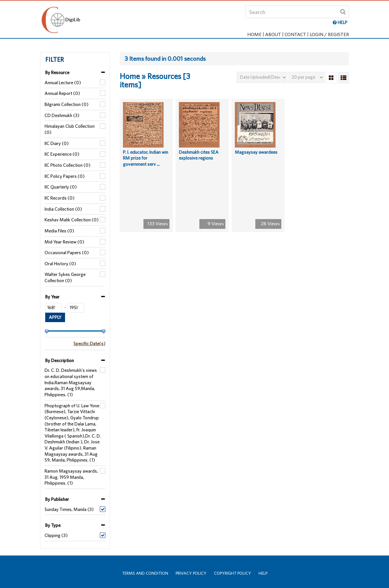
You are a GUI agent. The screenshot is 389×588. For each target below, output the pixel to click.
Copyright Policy (233, 573)
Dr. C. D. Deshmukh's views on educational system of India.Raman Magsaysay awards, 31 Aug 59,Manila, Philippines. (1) (71, 382)
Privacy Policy (191, 573)
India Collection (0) (63, 209)
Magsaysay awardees (256, 157)
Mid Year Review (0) (64, 242)
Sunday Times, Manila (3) (69, 509)
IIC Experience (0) (62, 154)
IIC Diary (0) (57, 143)
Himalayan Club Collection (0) (70, 129)
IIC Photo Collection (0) (67, 165)
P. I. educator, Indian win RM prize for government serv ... (146, 163)
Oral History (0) (60, 264)
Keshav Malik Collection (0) (72, 220)
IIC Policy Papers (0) (65, 176)
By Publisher (57, 499)
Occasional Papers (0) (67, 253)
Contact (295, 34)
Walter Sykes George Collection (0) (65, 277)
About (273, 34)
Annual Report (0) (62, 93)
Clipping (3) (56, 535)
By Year (52, 297)
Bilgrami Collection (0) (67, 104)
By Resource (57, 72)
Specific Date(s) (89, 344)
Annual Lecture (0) (63, 83)
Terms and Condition (145, 573)
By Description (60, 360)
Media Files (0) (59, 231)
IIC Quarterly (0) (61, 187)
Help (263, 573)
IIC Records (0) (60, 198)
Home (254, 34)
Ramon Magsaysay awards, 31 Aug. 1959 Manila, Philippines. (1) (71, 477)
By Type (53, 525)
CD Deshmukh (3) (62, 115)
